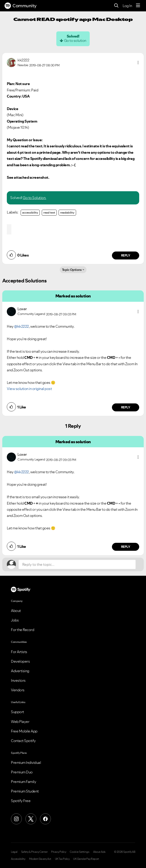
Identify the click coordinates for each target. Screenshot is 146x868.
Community (21, 6)
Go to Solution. (35, 198)
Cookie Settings (80, 852)
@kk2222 (21, 326)
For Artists (19, 652)
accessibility (30, 213)
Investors (18, 680)
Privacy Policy (59, 852)
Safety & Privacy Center (34, 852)
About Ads (99, 852)
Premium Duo (22, 772)
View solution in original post (29, 389)
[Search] (116, 6)
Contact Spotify (23, 741)
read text (49, 213)
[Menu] (138, 6)
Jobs (15, 620)
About (16, 611)
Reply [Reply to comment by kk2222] (126, 255)
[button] (138, 63)
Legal (14, 852)
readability (67, 213)
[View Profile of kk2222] (23, 60)
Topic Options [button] (72, 270)
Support (17, 712)
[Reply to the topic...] (77, 564)
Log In (127, 6)
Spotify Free (21, 801)
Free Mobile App (24, 731)
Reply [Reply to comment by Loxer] (126, 407)
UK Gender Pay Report (86, 859)
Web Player (20, 722)
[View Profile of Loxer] (22, 309)
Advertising (20, 671)
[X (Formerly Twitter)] (31, 819)
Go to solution (75, 40)
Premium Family (24, 782)
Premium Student (25, 791)
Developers (20, 661)
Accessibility (18, 859)
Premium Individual (26, 762)
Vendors (18, 690)
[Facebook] (45, 819)
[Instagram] (16, 819)
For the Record (22, 630)
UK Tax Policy (62, 859)
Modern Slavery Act (40, 859)
